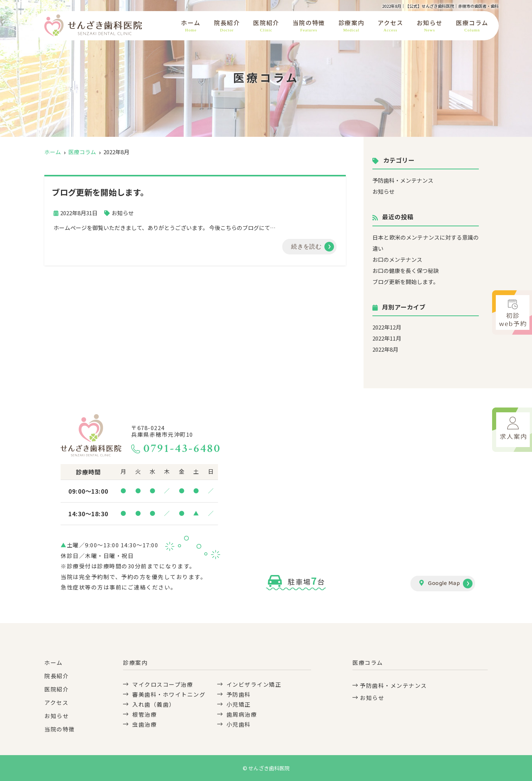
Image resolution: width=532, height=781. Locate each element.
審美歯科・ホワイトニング (169, 694)
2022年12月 (387, 327)
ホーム (191, 26)
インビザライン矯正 (254, 684)
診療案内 (351, 26)
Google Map (440, 583)
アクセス (390, 26)
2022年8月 (385, 349)
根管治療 (144, 714)
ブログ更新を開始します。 (405, 282)
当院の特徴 (309, 26)
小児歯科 (239, 724)
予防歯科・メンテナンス (403, 180)
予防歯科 (239, 694)
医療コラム (472, 26)
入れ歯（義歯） (154, 704)
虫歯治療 (144, 724)
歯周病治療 (242, 714)
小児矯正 (239, 704)
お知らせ (430, 26)
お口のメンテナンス (397, 259)
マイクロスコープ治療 (163, 684)
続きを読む (306, 246)
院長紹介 (227, 26)
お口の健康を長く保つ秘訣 (406, 271)
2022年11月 (387, 338)
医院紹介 (266, 26)
